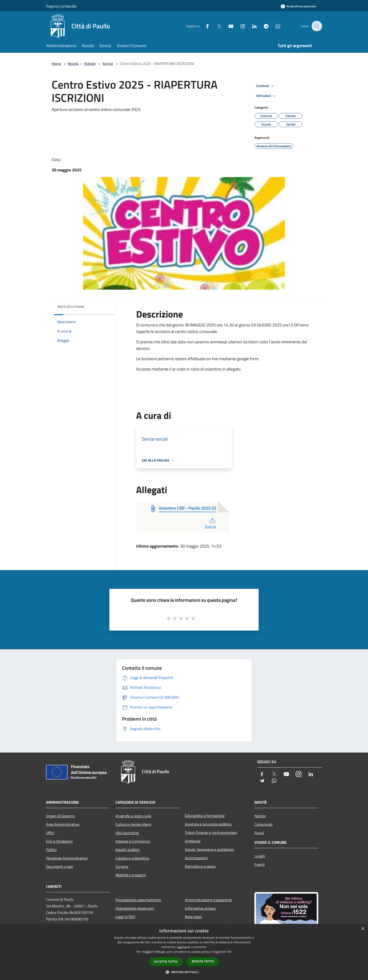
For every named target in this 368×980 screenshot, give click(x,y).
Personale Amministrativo (67, 858)
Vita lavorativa (127, 833)
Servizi (108, 64)
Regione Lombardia (61, 6)
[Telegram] (263, 26)
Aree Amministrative (63, 824)
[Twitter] (216, 26)
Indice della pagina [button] (71, 307)
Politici (51, 850)
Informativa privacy (200, 908)
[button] (184, 972)
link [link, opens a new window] (229, 952)
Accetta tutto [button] (166, 962)
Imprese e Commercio (133, 841)
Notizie (90, 64)
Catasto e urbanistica (132, 858)
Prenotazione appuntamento (138, 900)
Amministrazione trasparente (208, 900)
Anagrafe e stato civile (133, 816)
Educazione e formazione (205, 816)
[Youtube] (228, 26)
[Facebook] (204, 26)
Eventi (260, 864)
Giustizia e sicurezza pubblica (208, 824)
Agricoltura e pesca (200, 866)
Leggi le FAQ (125, 917)
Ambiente (193, 841)
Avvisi (259, 833)
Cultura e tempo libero (133, 824)
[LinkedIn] (251, 26)
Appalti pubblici (128, 850)
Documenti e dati (60, 866)
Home (56, 64)
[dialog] (184, 952)
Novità (73, 64)
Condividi (266, 86)
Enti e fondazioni (59, 841)
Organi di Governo (60, 816)
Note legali (194, 917)
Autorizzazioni (196, 858)
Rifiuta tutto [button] (203, 961)
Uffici (50, 833)
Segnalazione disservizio (135, 908)
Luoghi (260, 856)
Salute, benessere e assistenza (209, 849)
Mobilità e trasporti (131, 875)
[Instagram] (239, 26)
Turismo (122, 866)
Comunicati (263, 824)
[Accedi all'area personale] (298, 6)
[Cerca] (316, 26)
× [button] (363, 929)
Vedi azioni (267, 96)
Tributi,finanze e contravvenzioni (211, 832)
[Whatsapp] (275, 26)
